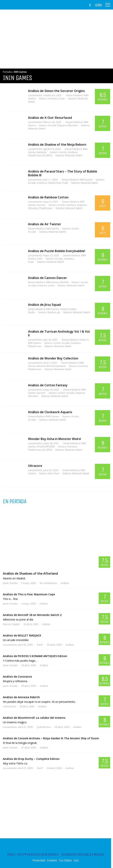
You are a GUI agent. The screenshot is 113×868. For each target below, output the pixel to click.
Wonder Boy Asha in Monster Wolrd (54, 439)
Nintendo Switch (74, 155)
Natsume (42, 152)
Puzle (62, 99)
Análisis (65, 583)
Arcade (52, 125)
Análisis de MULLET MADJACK (22, 635)
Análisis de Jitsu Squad (44, 305)
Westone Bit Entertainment (51, 366)
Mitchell (64, 282)
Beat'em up (54, 312)
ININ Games (86, 180)
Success (41, 205)
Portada (7, 72)
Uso (76, 860)
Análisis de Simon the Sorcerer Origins (56, 91)
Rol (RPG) (47, 155)
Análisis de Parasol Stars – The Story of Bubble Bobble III (63, 173)
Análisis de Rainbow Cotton (48, 197)
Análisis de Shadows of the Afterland (30, 573)
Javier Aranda (10, 583)
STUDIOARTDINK (46, 447)
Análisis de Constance (17, 677)
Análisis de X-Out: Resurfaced (50, 118)
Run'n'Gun (54, 473)
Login (98, 5)
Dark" (40, 645)
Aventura (53, 99)
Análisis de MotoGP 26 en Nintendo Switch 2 (32, 615)
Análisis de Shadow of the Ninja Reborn (57, 145)
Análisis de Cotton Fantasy (48, 385)
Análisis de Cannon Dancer (48, 278)
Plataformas (54, 183)
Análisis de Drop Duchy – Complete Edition (31, 759)
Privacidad (39, 860)
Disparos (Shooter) (67, 125)
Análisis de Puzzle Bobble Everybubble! (57, 251)
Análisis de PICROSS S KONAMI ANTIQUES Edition (35, 656)
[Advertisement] (56, 39)
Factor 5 (84, 340)
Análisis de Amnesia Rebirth (21, 697)
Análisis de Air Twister (45, 224)
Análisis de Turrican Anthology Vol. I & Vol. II (59, 333)
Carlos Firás (9, 706)
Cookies (52, 860)
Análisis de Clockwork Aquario (50, 412)
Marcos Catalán (11, 624)
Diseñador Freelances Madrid (83, 854)
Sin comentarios (48, 583)
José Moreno (44, 727)
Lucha (51, 285)
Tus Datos (65, 860)
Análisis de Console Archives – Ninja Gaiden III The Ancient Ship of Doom (51, 738)
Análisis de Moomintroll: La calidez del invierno (34, 718)
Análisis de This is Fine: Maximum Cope (29, 594)
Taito (40, 259)
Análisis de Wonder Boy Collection (53, 358)
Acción (63, 152)
